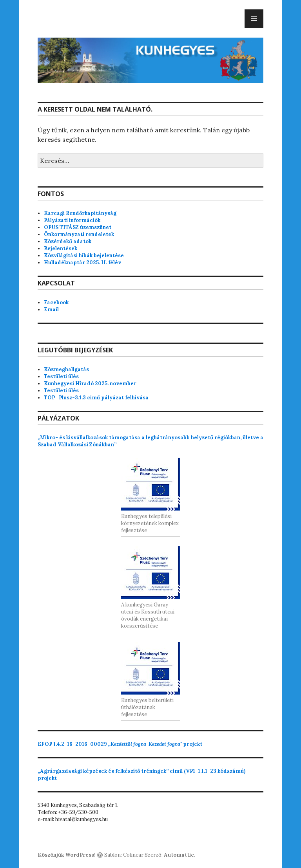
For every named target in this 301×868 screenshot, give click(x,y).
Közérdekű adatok (68, 241)
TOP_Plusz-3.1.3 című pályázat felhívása (96, 398)
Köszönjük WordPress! (67, 855)
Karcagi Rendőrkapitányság (80, 213)
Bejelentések (61, 248)
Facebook (56, 302)
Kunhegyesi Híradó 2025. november (90, 383)
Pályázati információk (72, 220)
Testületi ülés (61, 376)
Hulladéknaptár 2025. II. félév (83, 263)
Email (51, 309)
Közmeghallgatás (66, 369)
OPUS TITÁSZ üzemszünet (78, 227)
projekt (120, 744)
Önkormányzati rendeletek (79, 234)
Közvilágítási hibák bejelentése (84, 255)
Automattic (179, 855)
